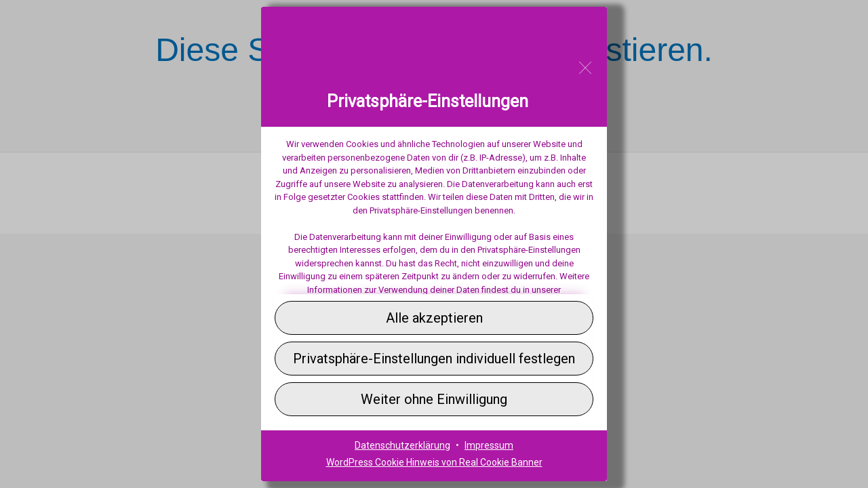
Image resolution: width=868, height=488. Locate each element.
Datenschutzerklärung (402, 445)
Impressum (489, 445)
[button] (434, 318)
